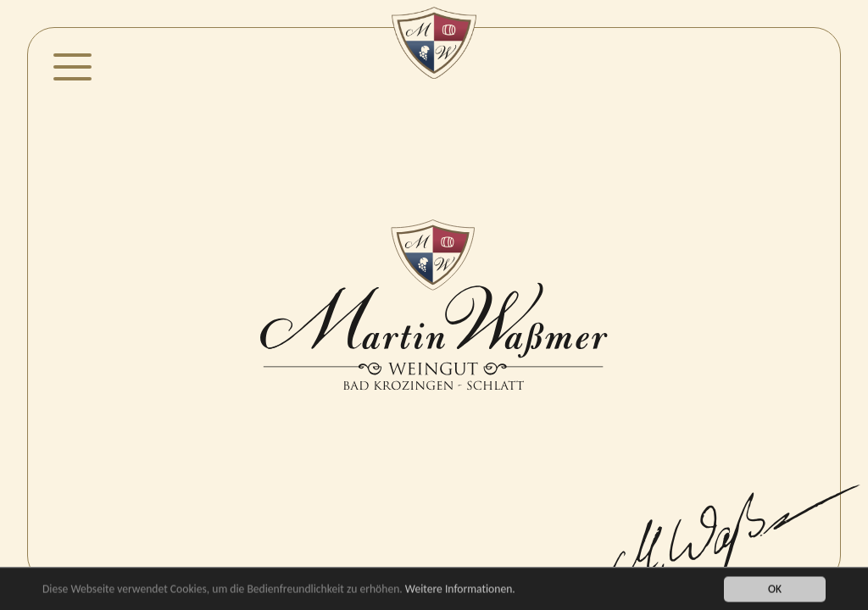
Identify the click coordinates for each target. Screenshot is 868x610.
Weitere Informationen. (460, 590)
